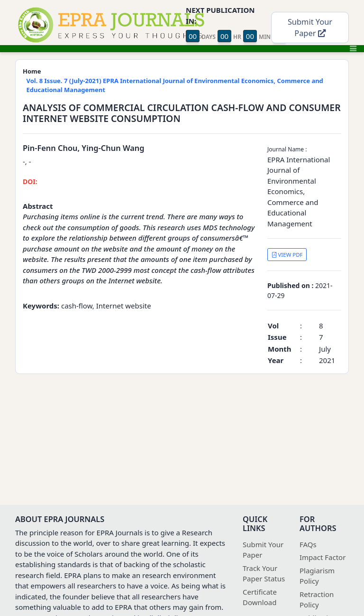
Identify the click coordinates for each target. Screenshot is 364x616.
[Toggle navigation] (353, 48)
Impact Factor (323, 557)
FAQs (308, 544)
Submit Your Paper (310, 28)
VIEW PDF (287, 255)
